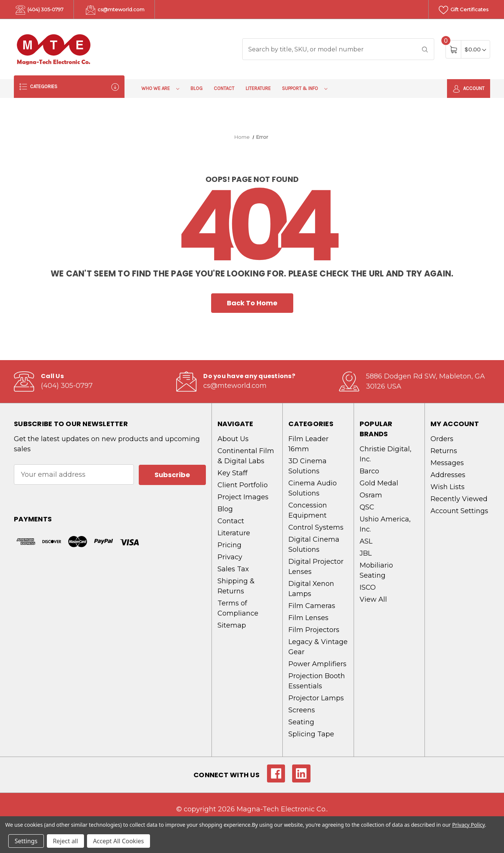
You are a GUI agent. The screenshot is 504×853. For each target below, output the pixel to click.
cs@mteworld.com (115, 10)
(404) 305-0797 (40, 10)
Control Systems (316, 527)
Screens (302, 710)
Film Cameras (312, 606)
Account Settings (459, 511)
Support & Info (305, 88)
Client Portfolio (243, 485)
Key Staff (232, 473)
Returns (444, 451)
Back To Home (252, 303)
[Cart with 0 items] (475, 49)
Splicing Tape (311, 734)
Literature (258, 88)
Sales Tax (233, 569)
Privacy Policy (469, 825)
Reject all (65, 841)
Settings (26, 841)
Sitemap (232, 625)
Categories (69, 87)
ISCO (368, 587)
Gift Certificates (463, 10)
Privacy (230, 557)
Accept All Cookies (118, 841)
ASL (366, 541)
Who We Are (160, 88)
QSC (367, 507)
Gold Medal (379, 483)
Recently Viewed (459, 499)
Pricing (229, 545)
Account (469, 89)
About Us (233, 439)
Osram (371, 495)
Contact (224, 88)
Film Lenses (308, 618)
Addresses (448, 475)
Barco (369, 471)
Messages (447, 463)
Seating (301, 722)
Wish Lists (448, 487)
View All (373, 599)
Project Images (243, 497)
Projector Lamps (316, 698)
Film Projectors (314, 630)
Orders (442, 439)
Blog (196, 88)
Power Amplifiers (317, 664)
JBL (366, 553)
